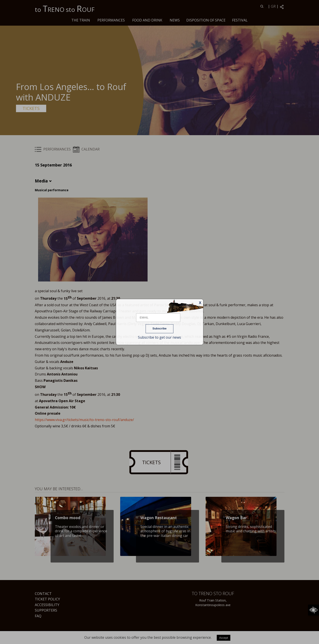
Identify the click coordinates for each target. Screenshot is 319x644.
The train (81, 20)
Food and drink (147, 20)
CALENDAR (86, 149)
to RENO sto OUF (65, 9)
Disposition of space (206, 20)
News (175, 20)
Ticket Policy (47, 599)
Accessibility (47, 605)
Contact (43, 594)
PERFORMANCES (111, 20)
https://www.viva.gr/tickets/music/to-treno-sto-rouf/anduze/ (84, 420)
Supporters (46, 610)
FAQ (38, 616)
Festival (240, 20)
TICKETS (31, 108)
